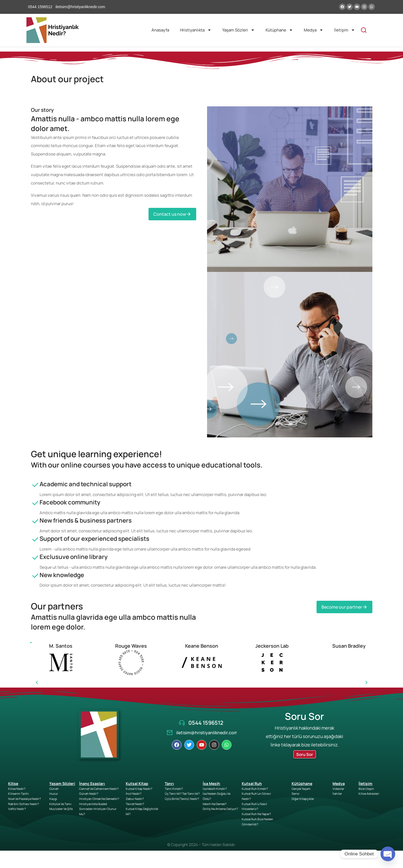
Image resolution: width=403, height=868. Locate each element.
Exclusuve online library (74, 557)
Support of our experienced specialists (94, 539)
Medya (314, 30)
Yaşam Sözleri (238, 30)
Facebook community (70, 502)
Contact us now (172, 214)
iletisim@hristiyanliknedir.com (207, 733)
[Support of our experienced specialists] (35, 544)
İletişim (345, 30)
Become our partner (344, 607)
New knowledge (62, 575)
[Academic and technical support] (35, 490)
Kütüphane (279, 30)
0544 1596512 (206, 723)
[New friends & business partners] (35, 526)
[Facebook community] (35, 508)
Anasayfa (160, 30)
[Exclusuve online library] (35, 562)
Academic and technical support (86, 484)
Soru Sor (305, 754)
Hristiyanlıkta (196, 30)
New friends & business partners (86, 520)
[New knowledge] (35, 581)
